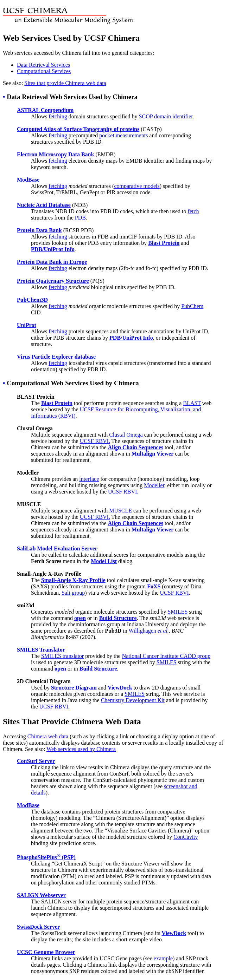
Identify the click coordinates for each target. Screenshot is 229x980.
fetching (58, 116)
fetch (193, 211)
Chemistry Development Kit (133, 700)
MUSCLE (120, 511)
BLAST (192, 403)
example (163, 958)
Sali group (73, 593)
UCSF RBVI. (95, 441)
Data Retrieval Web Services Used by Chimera (72, 97)
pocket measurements (123, 135)
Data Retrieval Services (43, 65)
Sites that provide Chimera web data (65, 83)
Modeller (154, 485)
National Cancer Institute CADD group (166, 656)
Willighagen (148, 631)
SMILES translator (62, 656)
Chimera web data (48, 736)
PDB (80, 218)
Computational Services (44, 71)
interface (89, 479)
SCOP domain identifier (166, 116)
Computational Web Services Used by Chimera (73, 383)
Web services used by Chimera (81, 749)
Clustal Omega (126, 435)
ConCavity (186, 837)
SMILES (177, 612)
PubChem (192, 306)
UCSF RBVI (174, 593)
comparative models (137, 186)
